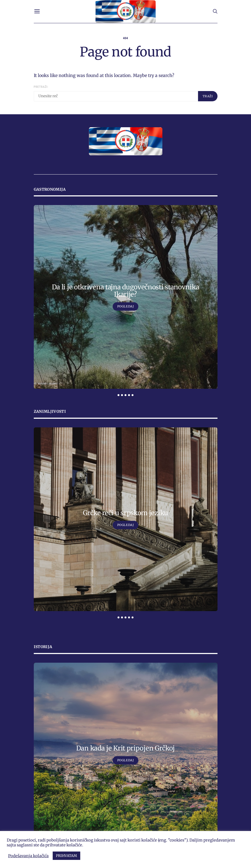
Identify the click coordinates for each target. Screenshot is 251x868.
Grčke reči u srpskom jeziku (125, 513)
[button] (118, 395)
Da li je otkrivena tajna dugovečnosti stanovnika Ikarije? (126, 291)
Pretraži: (41, 87)
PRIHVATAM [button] (66, 856)
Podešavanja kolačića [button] (28, 856)
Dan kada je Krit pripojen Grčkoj (125, 748)
